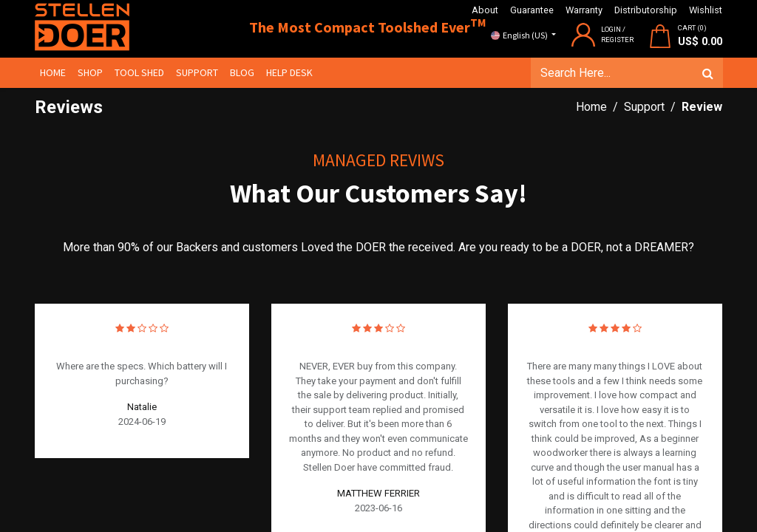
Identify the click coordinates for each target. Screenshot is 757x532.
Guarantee (532, 10)
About (485, 10)
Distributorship (646, 10)
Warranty (584, 10)
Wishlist (706, 10)
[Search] (707, 73)
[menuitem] (54, 73)
